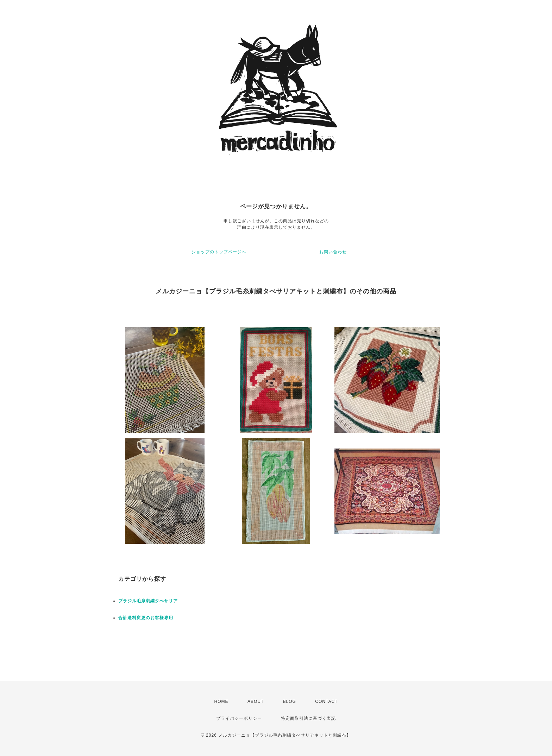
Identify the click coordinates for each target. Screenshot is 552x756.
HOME (221, 701)
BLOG (290, 701)
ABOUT (256, 701)
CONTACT (326, 701)
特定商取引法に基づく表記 (308, 718)
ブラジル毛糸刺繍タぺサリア (148, 601)
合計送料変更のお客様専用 (146, 618)
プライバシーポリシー (239, 718)
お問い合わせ (333, 252)
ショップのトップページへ (219, 252)
